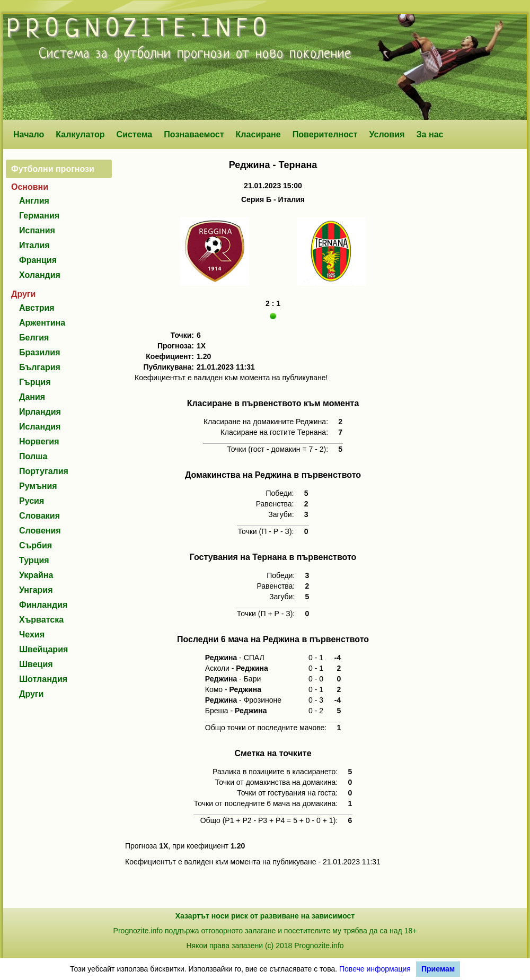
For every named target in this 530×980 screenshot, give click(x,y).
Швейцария (43, 649)
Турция (34, 560)
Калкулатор (80, 134)
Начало (29, 134)
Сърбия (36, 545)
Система (135, 134)
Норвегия (39, 441)
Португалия (44, 471)
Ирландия (40, 412)
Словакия (39, 516)
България (40, 367)
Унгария (36, 590)
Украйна (36, 575)
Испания (37, 230)
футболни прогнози (172, 54)
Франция (38, 260)
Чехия (32, 635)
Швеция (36, 664)
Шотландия (43, 679)
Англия (34, 201)
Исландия (40, 427)
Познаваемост (194, 134)
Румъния (38, 486)
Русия (32, 501)
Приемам (438, 969)
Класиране (258, 134)
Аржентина (42, 323)
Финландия (43, 605)
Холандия (40, 275)
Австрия (37, 308)
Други (31, 694)
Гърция (35, 382)
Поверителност (325, 134)
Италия (34, 245)
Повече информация (375, 969)
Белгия (34, 338)
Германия (39, 216)
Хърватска (41, 620)
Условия (387, 134)
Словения (40, 531)
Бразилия (40, 352)
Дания (32, 397)
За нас (430, 134)
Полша (33, 456)
